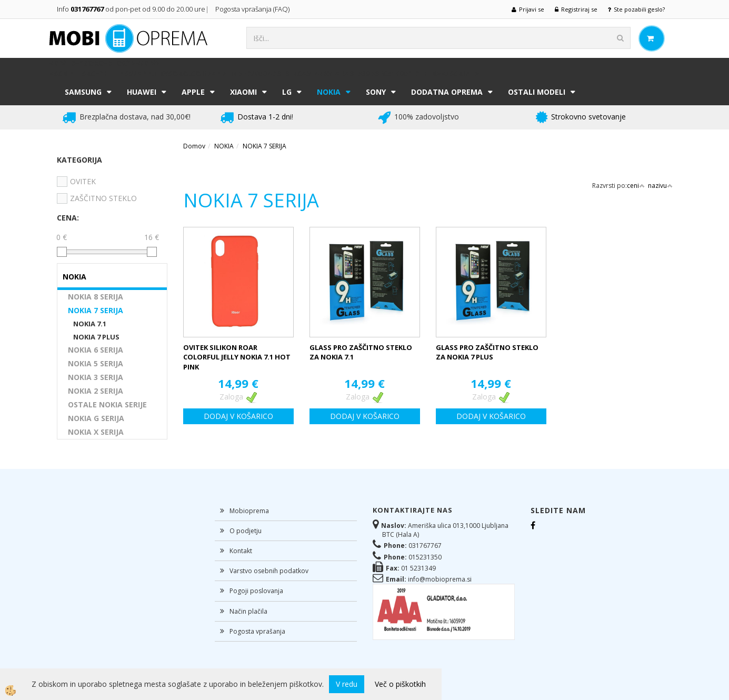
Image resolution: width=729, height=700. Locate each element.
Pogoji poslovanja (256, 591)
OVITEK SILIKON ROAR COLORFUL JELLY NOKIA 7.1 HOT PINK (237, 357)
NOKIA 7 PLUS (96, 337)
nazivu (660, 186)
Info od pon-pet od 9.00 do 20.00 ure (131, 9)
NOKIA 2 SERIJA (96, 391)
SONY (376, 92)
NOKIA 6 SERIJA (96, 350)
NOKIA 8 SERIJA (96, 297)
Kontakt (241, 551)
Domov (194, 146)
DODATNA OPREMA (447, 92)
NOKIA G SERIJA (96, 418)
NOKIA (329, 92)
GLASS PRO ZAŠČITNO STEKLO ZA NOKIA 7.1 (361, 352)
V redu (347, 684)
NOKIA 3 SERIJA (96, 377)
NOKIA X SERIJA (96, 432)
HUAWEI (142, 92)
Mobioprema (249, 511)
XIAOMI (243, 92)
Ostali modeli (537, 92)
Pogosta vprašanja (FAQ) (253, 9)
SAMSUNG (83, 92)
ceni (636, 186)
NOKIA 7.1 (90, 324)
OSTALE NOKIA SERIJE (107, 404)
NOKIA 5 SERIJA (96, 363)
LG (287, 92)
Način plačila (248, 611)
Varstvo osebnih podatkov (269, 571)
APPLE (193, 92)
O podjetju (246, 531)
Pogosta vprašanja (257, 631)
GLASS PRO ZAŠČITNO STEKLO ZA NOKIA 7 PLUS (487, 352)
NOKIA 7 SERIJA (96, 310)
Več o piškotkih (400, 684)
